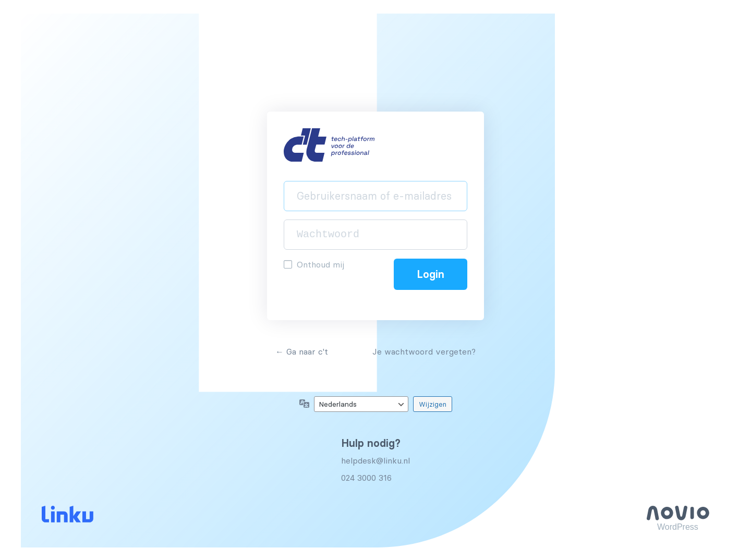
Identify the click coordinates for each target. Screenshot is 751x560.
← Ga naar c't (302, 351)
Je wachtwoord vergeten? (424, 351)
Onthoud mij (320, 264)
